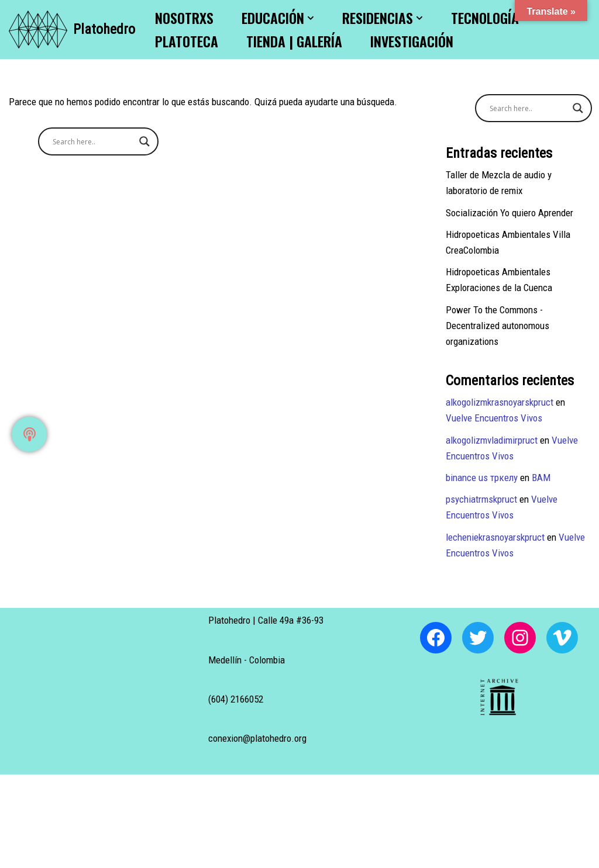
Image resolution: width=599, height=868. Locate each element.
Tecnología (485, 18)
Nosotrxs (184, 18)
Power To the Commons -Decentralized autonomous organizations (498, 326)
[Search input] (93, 141)
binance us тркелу (482, 478)
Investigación (412, 41)
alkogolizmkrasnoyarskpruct (500, 402)
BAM (541, 478)
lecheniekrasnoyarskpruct (495, 537)
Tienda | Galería (294, 41)
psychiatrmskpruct (481, 499)
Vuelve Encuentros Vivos (494, 418)
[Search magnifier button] (144, 141)
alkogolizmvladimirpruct (492, 440)
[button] (311, 18)
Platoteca (187, 41)
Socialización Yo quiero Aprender (510, 213)
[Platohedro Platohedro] (72, 30)
